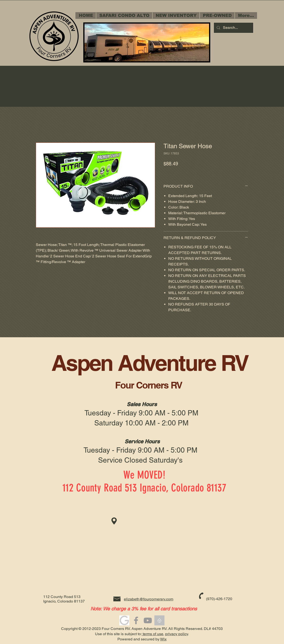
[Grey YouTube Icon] (148, 620)
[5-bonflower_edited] (159, 620)
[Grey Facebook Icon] (136, 620)
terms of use (153, 634)
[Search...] (233, 28)
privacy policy (176, 634)
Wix (163, 639)
